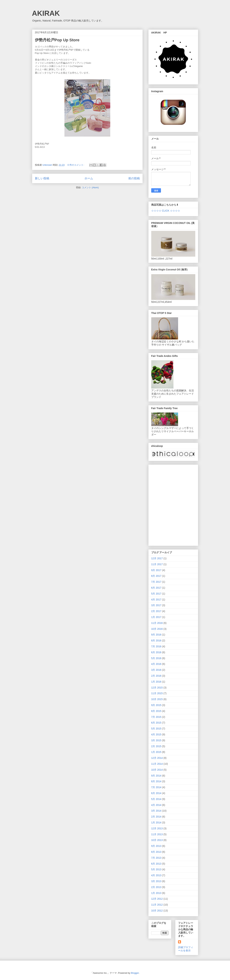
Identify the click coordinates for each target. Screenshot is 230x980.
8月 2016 (156, 641)
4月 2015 (156, 734)
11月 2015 (157, 693)
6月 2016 (156, 652)
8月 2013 (156, 852)
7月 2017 (156, 582)
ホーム (89, 178)
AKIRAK (46, 13)
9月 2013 (156, 846)
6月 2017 (156, 588)
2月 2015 (156, 746)
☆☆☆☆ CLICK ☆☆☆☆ (166, 211)
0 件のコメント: (76, 165)
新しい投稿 (42, 178)
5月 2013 (156, 869)
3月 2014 (156, 811)
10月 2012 (157, 911)
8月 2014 (156, 781)
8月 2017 (156, 576)
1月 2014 (156, 823)
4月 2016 (156, 664)
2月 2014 (156, 817)
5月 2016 (156, 658)
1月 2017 (156, 617)
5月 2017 (156, 594)
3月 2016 (156, 670)
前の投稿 (134, 178)
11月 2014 (157, 764)
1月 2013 (156, 893)
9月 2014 (156, 776)
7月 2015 (156, 717)
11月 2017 (157, 564)
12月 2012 (157, 899)
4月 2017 (156, 600)
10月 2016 (157, 629)
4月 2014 (156, 805)
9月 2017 (156, 570)
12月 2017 (157, 558)
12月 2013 (157, 828)
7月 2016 (156, 646)
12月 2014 (157, 758)
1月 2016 (156, 682)
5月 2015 (156, 729)
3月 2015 (156, 740)
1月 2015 (156, 752)
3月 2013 (156, 881)
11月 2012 (157, 905)
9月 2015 (156, 705)
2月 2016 (156, 676)
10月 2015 (157, 699)
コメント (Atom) (90, 187)
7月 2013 (156, 858)
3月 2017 (156, 605)
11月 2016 (157, 623)
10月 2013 (157, 840)
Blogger (135, 973)
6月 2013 (156, 864)
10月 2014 (157, 770)
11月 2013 (157, 834)
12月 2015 (157, 688)
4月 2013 (156, 875)
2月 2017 (156, 611)
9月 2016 (156, 635)
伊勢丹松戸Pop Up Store (57, 40)
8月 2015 (156, 711)
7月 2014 (156, 787)
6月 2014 (156, 793)
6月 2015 (156, 723)
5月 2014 (156, 799)
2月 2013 (156, 887)
